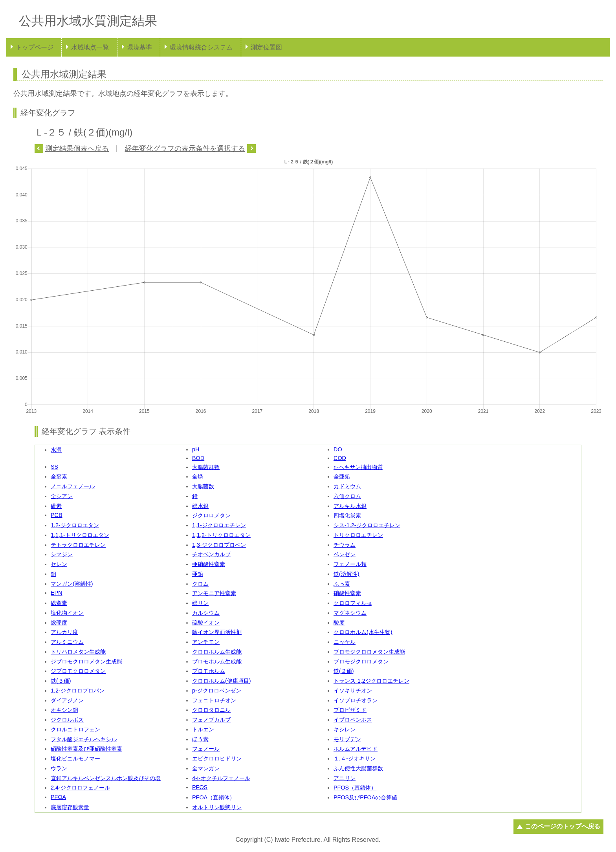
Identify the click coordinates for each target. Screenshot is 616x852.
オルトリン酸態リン (217, 807)
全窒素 (59, 476)
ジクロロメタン (211, 515)
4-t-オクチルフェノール (221, 778)
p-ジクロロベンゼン (217, 691)
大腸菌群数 (206, 467)
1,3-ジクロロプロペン (219, 545)
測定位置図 (266, 47)
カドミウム (347, 486)
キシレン (345, 729)
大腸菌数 (203, 486)
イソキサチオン (353, 691)
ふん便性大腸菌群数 (358, 768)
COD (340, 458)
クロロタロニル (211, 710)
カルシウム (206, 613)
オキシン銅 (64, 710)
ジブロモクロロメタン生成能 (86, 661)
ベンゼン (345, 554)
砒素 (56, 506)
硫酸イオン (206, 623)
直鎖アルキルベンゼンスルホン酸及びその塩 (106, 778)
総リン (200, 603)
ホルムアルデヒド (356, 749)
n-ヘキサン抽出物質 (358, 467)
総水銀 (200, 506)
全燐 (198, 476)
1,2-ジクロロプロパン (78, 691)
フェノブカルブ (211, 720)
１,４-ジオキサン (355, 759)
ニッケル (345, 642)
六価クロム (347, 496)
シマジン (62, 554)
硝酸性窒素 (347, 593)
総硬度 (59, 623)
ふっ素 (342, 584)
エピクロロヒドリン (217, 759)
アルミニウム (67, 642)
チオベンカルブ (211, 554)
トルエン (203, 729)
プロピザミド (350, 710)
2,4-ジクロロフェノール (80, 788)
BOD (198, 458)
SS (54, 467)
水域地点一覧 (90, 47)
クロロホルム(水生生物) (363, 632)
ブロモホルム (209, 671)
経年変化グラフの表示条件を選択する (185, 148)
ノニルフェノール (73, 486)
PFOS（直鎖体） (355, 788)
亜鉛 (198, 574)
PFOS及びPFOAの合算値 (365, 797)
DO (338, 449)
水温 (56, 450)
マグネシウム (350, 613)
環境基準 (139, 47)
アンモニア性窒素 (214, 593)
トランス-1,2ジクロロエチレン (371, 681)
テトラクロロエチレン (78, 545)
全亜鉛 (342, 476)
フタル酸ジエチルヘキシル (84, 739)
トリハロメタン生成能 (78, 652)
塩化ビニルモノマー (75, 759)
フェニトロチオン (214, 700)
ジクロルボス (67, 720)
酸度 (339, 623)
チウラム (345, 545)
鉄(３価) (61, 681)
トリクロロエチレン (358, 535)
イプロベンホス (353, 720)
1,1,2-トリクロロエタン (221, 535)
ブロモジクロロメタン (361, 661)
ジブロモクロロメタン (78, 671)
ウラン (59, 768)
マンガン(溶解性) (72, 584)
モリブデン (347, 739)
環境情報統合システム (201, 47)
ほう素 (200, 739)
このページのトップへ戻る (563, 826)
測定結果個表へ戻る (77, 148)
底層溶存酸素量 (70, 807)
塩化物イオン (67, 613)
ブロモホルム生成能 (217, 661)
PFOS (200, 787)
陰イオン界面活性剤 (217, 632)
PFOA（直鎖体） (214, 797)
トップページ (35, 47)
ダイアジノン (67, 700)
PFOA (58, 797)
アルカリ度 (64, 632)
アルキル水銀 (350, 506)
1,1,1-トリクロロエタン (80, 535)
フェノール (206, 749)
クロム (200, 584)
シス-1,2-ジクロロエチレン (367, 525)
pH (196, 449)
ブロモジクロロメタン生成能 (369, 652)
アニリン (345, 778)
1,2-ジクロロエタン (75, 525)
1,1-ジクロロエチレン (219, 525)
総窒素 (59, 603)
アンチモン (206, 642)
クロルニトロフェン (75, 729)
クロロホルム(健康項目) (222, 681)
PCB (57, 515)
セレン (59, 564)
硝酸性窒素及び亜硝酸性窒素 (86, 749)
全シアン (62, 496)
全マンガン (206, 768)
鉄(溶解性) (346, 574)
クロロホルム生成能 (217, 652)
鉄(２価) (344, 671)
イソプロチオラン (356, 700)
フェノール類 (350, 564)
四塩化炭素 (347, 515)
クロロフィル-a (353, 603)
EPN (57, 593)
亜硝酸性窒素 (209, 564)
